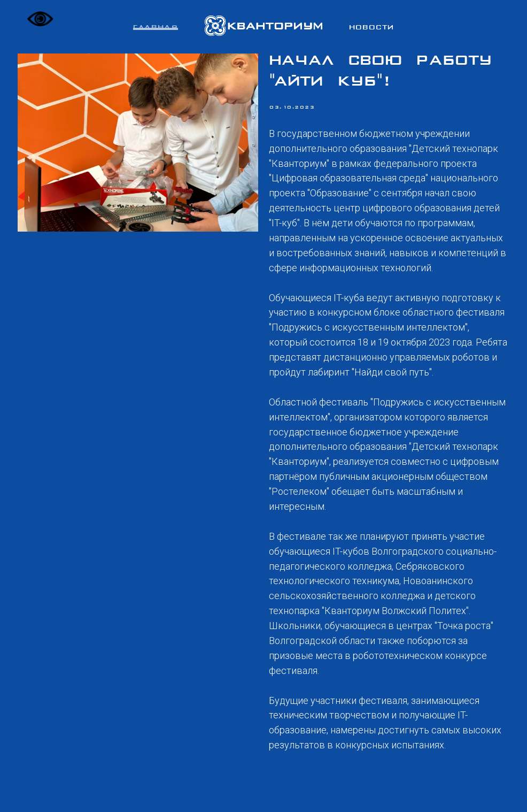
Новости (371, 28)
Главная (156, 28)
